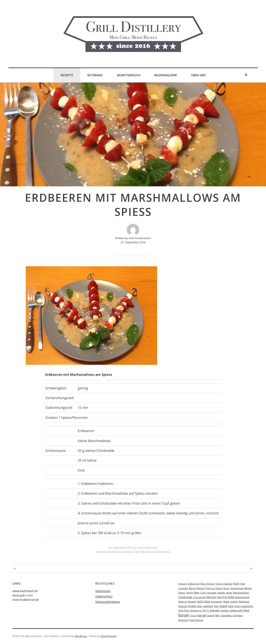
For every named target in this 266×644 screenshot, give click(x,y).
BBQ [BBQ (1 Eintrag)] (218, 615)
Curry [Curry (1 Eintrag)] (203, 593)
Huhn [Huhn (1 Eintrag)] (231, 606)
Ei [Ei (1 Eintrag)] (208, 610)
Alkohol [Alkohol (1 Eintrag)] (201, 588)
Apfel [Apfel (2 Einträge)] (231, 597)
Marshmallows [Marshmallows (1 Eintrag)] (241, 593)
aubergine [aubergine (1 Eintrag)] (247, 606)
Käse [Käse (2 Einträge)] (207, 602)
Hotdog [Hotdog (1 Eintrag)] (225, 610)
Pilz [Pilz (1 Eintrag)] (204, 610)
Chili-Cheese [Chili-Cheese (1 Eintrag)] (196, 620)
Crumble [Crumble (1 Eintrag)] (183, 588)
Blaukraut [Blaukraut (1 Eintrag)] (244, 602)
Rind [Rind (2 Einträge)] (246, 610)
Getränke (95, 75)
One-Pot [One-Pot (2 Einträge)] (222, 597)
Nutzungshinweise (108, 602)
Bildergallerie (166, 75)
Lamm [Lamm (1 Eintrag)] (190, 593)
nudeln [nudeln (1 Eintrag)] (234, 602)
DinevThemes (109, 636)
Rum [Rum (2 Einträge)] (197, 593)
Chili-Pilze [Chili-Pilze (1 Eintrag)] (184, 610)
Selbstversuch (129, 75)
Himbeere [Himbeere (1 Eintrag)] (196, 610)
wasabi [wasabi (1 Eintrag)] (221, 593)
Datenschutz (104, 596)
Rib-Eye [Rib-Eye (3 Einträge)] (211, 597)
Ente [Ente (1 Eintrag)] (200, 606)
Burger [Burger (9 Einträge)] (184, 615)
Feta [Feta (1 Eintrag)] (243, 584)
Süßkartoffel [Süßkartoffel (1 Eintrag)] (236, 610)
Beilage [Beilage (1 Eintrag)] (192, 606)
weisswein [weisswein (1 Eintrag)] (217, 602)
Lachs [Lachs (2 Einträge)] (200, 602)
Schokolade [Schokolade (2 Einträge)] (185, 597)
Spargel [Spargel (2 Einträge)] (202, 615)
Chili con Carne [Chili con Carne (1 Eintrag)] (214, 588)
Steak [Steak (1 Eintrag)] (226, 602)
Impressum (103, 591)
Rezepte (67, 75)
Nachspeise (115, 552)
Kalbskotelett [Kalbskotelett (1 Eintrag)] (242, 597)
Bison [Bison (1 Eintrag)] (238, 606)
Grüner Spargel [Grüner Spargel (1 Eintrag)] (224, 584)
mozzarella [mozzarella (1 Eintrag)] (199, 597)
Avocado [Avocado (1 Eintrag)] (212, 593)
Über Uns (198, 75)
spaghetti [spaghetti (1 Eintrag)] (208, 606)
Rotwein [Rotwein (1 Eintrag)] (183, 606)
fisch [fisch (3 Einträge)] (236, 584)
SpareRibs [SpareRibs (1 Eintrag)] (226, 615)
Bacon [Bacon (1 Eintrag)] (192, 588)
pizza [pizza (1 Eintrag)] (193, 615)
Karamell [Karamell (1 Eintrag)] (183, 620)
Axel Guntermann (147, 548)
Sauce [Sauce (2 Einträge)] (211, 615)
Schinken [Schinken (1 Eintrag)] (238, 615)
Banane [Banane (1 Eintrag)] (192, 602)
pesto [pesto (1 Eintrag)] (229, 593)
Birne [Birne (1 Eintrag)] (226, 588)
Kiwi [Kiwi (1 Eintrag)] (216, 606)
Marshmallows (161, 552)
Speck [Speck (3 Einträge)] (223, 606)
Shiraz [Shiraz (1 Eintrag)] (182, 593)
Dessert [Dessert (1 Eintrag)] (183, 584)
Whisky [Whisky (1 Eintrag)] (248, 588)
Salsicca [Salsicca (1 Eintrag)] (183, 602)
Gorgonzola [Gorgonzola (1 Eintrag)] (237, 588)
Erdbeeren (145, 552)
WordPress (81, 636)
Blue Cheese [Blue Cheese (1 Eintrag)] (208, 584)
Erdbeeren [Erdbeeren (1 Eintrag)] (194, 584)
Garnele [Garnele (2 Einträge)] (215, 610)
